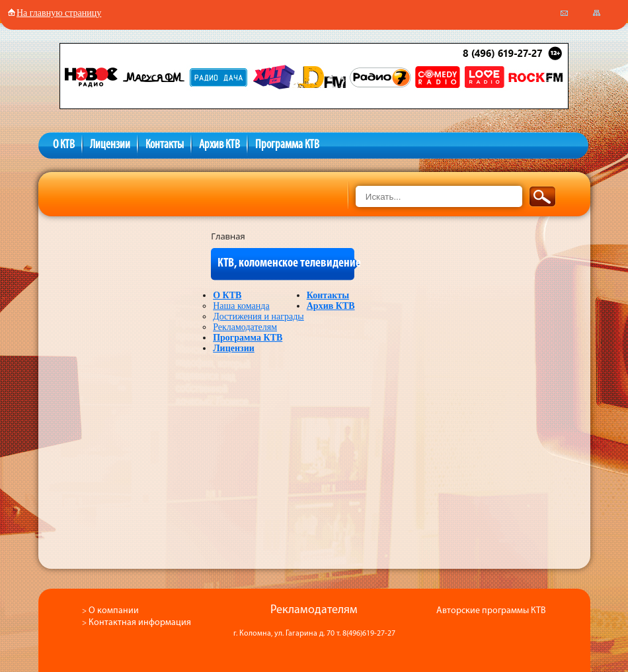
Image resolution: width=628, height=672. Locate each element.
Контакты (165, 145)
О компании (114, 611)
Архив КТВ (219, 145)
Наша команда (241, 306)
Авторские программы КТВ (491, 611)
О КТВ (64, 145)
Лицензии (110, 145)
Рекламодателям (245, 327)
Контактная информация (140, 623)
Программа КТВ (287, 145)
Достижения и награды (258, 316)
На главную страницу (55, 13)
